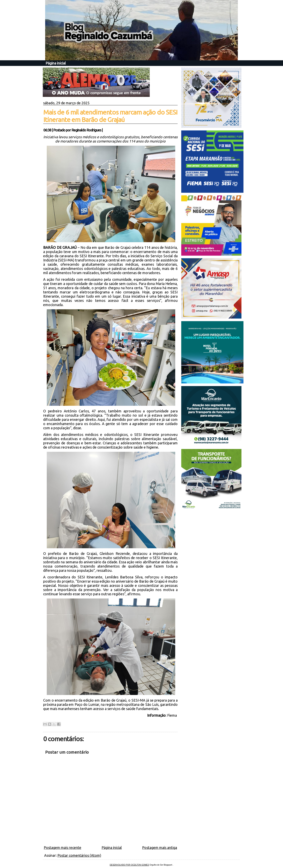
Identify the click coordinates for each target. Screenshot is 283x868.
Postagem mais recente (63, 848)
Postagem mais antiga (160, 848)
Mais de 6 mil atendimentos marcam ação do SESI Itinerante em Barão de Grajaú (110, 116)
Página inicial (56, 63)
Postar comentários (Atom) (79, 855)
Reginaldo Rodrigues (86, 130)
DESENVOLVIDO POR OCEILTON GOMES (129, 865)
